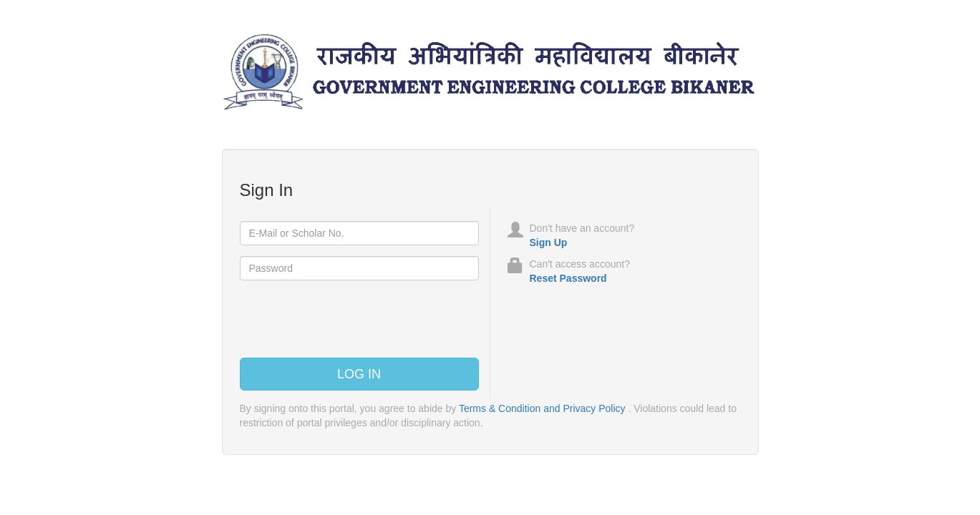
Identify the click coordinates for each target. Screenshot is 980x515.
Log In (359, 374)
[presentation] (349, 319)
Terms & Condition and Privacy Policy (542, 408)
